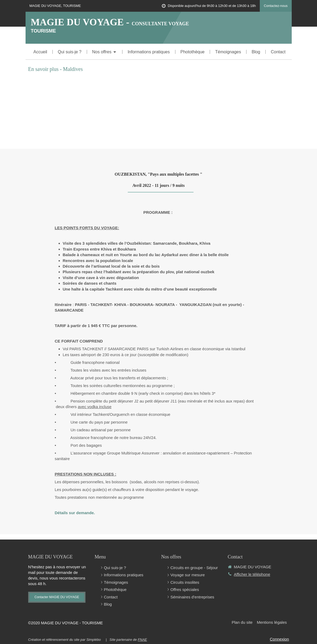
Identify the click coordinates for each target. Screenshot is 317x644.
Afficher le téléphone (252, 574)
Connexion (279, 639)
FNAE (143, 640)
